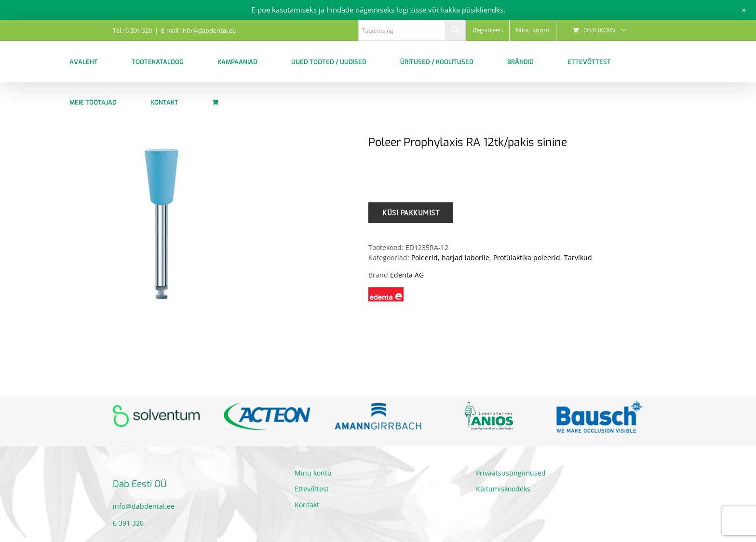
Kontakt (307, 505)
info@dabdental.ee (144, 506)
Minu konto (313, 473)
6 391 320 (128, 523)
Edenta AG (407, 275)
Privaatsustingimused (511, 473)
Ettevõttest (312, 489)
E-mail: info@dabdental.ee (198, 30)
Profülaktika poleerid (527, 258)
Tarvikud (578, 258)
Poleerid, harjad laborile (450, 258)
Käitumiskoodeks (503, 489)
